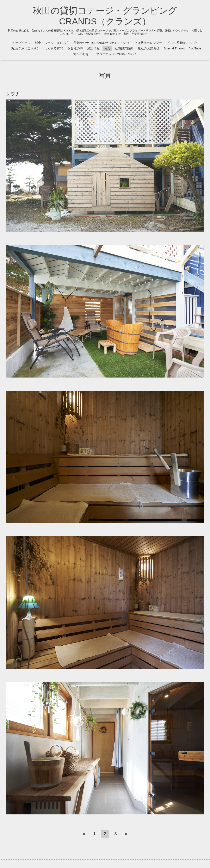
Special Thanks (174, 48)
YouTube (195, 48)
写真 (107, 48)
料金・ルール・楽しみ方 (52, 43)
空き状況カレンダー (148, 43)
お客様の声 (75, 48)
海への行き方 (83, 54)
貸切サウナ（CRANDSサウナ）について (102, 43)
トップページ (21, 43)
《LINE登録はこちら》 (182, 43)
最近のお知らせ (149, 48)
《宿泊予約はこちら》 (25, 48)
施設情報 (93, 48)
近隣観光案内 (124, 48)
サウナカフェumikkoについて (117, 54)
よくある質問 (54, 48)
